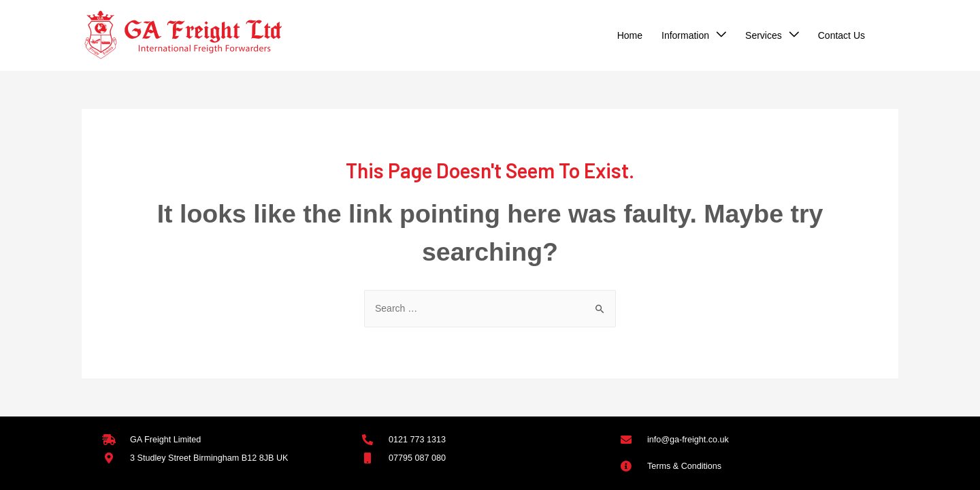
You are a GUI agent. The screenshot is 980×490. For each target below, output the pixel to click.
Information (685, 35)
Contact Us (842, 35)
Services (764, 35)
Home (630, 35)
